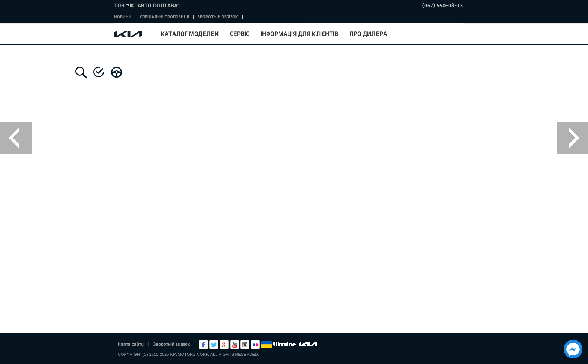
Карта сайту (131, 344)
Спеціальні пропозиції (165, 17)
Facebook (204, 345)
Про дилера (368, 34)
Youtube (235, 345)
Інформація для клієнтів (299, 34)
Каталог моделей (190, 34)
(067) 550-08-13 (442, 5)
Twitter (214, 345)
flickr (255, 345)
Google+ (224, 345)
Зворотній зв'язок (218, 17)
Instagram (245, 345)
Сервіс (240, 34)
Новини (123, 17)
